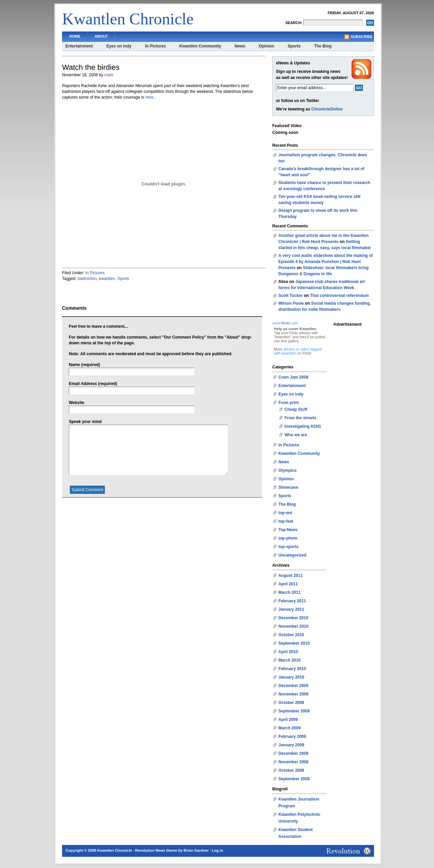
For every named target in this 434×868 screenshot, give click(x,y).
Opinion (266, 46)
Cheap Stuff (296, 409)
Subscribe (362, 37)
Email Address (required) (93, 384)
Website (77, 403)
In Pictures (155, 46)
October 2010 (291, 635)
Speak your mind (85, 422)
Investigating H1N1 (303, 426)
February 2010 (292, 669)
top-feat (286, 521)
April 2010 (288, 652)
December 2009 (293, 686)
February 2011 (292, 601)
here (149, 97)
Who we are (296, 435)
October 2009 (291, 703)
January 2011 (291, 609)
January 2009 (291, 745)
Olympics (288, 470)
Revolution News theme (156, 850)
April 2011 (288, 584)
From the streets (300, 418)
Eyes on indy (119, 46)
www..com (285, 323)
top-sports (288, 547)
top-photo (288, 538)
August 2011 (290, 576)
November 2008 (293, 762)
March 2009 (289, 728)
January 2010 (291, 677)
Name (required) (84, 365)
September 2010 (294, 643)
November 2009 (293, 694)
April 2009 (288, 720)
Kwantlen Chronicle (128, 19)
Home (75, 36)
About (101, 36)
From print (289, 403)
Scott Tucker (291, 296)
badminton (87, 279)
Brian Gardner (196, 850)
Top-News (288, 530)
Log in (218, 850)
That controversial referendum (339, 296)
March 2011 (289, 592)
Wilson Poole (291, 303)
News (240, 46)
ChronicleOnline (327, 109)
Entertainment (79, 46)
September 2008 (294, 779)
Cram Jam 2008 (293, 377)
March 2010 (289, 660)
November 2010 (293, 626)
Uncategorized (292, 555)
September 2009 (294, 711)
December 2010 (293, 618)
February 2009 (292, 736)
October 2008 (291, 770)
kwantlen (107, 279)
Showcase (288, 487)
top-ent (285, 513)
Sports (294, 46)
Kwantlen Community (200, 46)
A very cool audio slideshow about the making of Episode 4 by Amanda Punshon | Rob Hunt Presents (325, 262)
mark (109, 75)
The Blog (323, 46)
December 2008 (293, 753)
